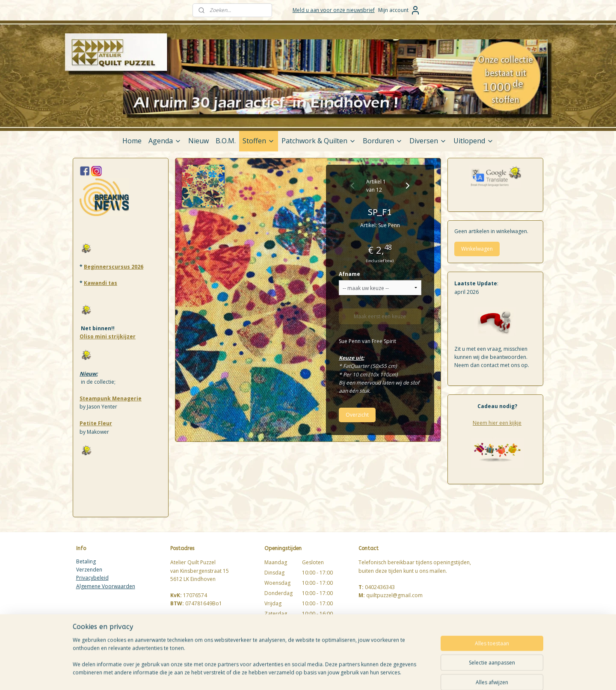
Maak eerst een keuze (380, 316)
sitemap (342, 674)
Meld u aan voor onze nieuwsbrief (334, 10)
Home (132, 141)
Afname (349, 274)
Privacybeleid (92, 578)
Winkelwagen (477, 249)
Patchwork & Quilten (319, 141)
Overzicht (357, 415)
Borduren (383, 141)
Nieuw (198, 141)
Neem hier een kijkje (497, 423)
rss (360, 674)
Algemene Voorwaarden (106, 586)
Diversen (428, 141)
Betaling (86, 561)
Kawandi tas (101, 283)
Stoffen (259, 141)
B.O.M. (226, 141)
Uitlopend (474, 141)
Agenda (165, 141)
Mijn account (399, 10)
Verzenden (89, 570)
